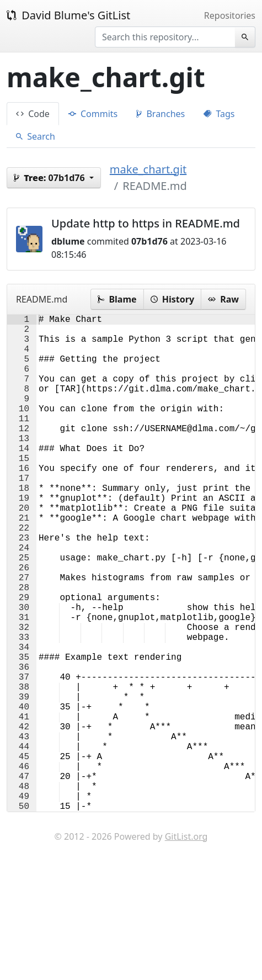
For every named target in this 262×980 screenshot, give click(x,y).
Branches (161, 114)
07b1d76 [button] (50, 178)
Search (36, 136)
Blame (117, 299)
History (172, 299)
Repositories (230, 15)
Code (33, 114)
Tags (219, 114)
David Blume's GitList (68, 15)
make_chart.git (148, 169)
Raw (223, 299)
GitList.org (186, 947)
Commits (93, 114)
